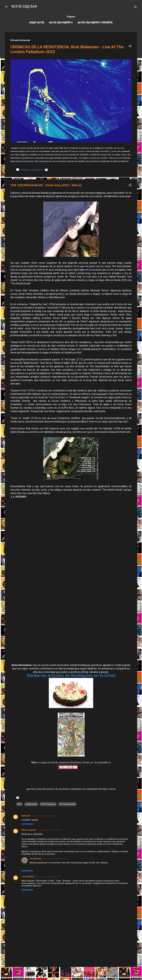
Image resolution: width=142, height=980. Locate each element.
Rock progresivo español (95, 23)
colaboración (31, 804)
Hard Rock (37, 23)
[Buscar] (135, 8)
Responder (27, 824)
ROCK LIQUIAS (24, 7)
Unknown (26, 816)
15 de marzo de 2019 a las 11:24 (55, 859)
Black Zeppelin (29, 830)
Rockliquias (35, 859)
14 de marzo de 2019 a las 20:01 (50, 830)
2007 (19, 804)
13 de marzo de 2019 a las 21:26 (44, 816)
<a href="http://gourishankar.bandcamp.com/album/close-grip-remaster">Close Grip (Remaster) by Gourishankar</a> (71, 609)
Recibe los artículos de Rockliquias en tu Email (71, 675)
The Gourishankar (67, 804)
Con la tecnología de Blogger (71, 973)
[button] (130, 47)
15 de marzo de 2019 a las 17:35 (48, 877)
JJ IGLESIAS (28, 877)
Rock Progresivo (61, 23)
